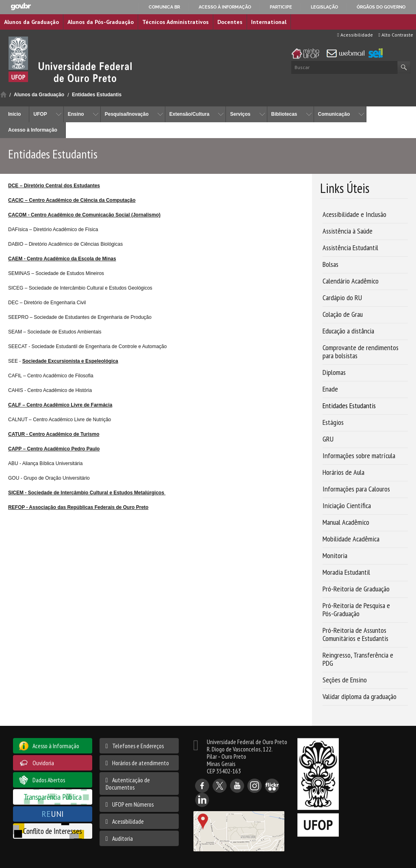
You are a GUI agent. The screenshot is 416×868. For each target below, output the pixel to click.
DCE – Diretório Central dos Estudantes (54, 186)
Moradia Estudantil (346, 572)
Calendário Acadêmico (351, 281)
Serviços (240, 114)
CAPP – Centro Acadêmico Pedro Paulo (54, 449)
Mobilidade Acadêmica (351, 539)
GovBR (21, 7)
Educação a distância (348, 331)
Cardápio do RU (342, 298)
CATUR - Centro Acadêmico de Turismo (54, 434)
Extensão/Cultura (190, 114)
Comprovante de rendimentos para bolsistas (361, 352)
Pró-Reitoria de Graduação (356, 589)
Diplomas (334, 372)
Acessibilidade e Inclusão (354, 214)
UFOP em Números (133, 804)
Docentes (230, 22)
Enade (330, 389)
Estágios (333, 422)
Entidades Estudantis (97, 95)
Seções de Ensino (345, 680)
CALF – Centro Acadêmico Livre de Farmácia (60, 405)
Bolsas (330, 264)
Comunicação (334, 114)
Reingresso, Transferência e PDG (358, 659)
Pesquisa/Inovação (127, 114)
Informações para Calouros (356, 489)
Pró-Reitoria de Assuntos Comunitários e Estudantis (355, 634)
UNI (53, 814)
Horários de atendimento (141, 763)
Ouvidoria (43, 763)
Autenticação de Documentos (128, 784)
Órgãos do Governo (381, 7)
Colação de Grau (343, 314)
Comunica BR (164, 7)
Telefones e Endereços (138, 746)
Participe (281, 7)
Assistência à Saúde (348, 231)
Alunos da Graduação (31, 22)
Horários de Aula (343, 472)
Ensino (76, 114)
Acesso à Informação (33, 130)
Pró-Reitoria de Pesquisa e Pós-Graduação (356, 609)
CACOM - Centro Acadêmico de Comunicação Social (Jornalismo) (84, 215)
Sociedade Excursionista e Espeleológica (70, 361)
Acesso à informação (225, 7)
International (269, 22)
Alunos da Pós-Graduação (101, 22)
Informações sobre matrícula (359, 456)
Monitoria (335, 555)
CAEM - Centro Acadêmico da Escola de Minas (62, 259)
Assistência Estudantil (350, 248)
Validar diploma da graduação (360, 696)
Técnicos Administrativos (175, 22)
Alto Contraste (396, 35)
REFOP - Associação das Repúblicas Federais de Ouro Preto (78, 507)
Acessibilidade (355, 35)
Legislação (324, 7)
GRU (328, 439)
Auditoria (122, 838)
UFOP (40, 114)
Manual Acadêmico (346, 522)
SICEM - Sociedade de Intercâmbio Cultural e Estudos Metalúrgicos (87, 493)
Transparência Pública (53, 797)
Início (3, 94)
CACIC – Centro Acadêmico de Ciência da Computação (72, 200)
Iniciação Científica (347, 505)
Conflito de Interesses (53, 831)
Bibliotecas (284, 114)
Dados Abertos (49, 780)
